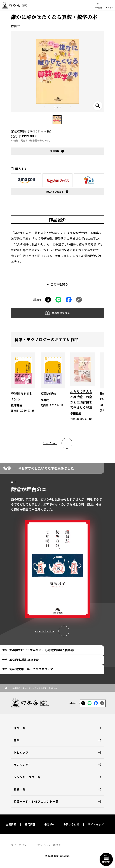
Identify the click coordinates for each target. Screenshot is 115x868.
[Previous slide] (45, 107)
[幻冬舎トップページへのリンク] (15, 5)
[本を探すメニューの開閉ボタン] (99, 5)
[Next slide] (70, 107)
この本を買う (59, 284)
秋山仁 (16, 26)
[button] (57, 120)
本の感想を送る (61, 313)
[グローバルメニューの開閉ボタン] (110, 5)
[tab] (52, 650)
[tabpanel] (57, 550)
